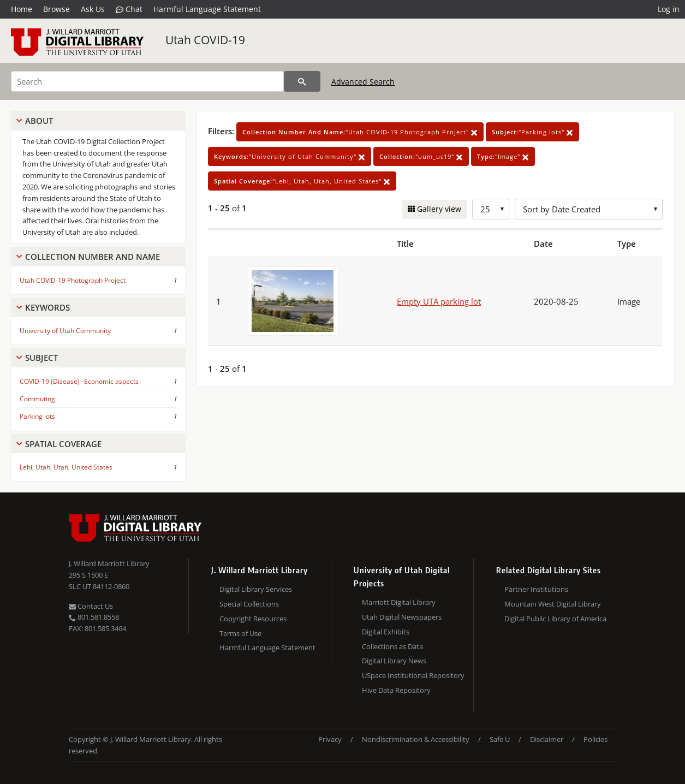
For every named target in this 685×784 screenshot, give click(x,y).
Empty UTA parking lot (439, 301)
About (39, 121)
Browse (56, 9)
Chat (129, 9)
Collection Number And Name (93, 257)
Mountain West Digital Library (553, 604)
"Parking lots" (532, 132)
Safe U (500, 739)
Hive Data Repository (396, 690)
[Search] (147, 81)
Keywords (47, 307)
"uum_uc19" (421, 156)
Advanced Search (363, 82)
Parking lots (37, 416)
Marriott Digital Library (399, 602)
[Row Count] (491, 209)
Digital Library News (394, 661)
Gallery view (438, 209)
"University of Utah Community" (290, 156)
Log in (669, 9)
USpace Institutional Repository (413, 675)
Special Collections (249, 604)
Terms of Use (240, 633)
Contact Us (91, 606)
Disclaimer (547, 739)
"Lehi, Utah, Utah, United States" (302, 181)
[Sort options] (589, 209)
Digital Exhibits (386, 632)
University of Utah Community (65, 331)
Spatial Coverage (63, 444)
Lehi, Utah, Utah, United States (66, 467)
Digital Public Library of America (555, 619)
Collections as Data (392, 646)
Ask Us (93, 9)
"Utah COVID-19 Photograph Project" (360, 132)
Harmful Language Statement (207, 9)
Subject (41, 358)
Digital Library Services (256, 589)
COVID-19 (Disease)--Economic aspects (79, 381)
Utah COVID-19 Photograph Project (73, 280)
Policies (595, 739)
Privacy (330, 739)
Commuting (37, 399)
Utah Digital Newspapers (402, 617)
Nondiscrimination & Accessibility (416, 739)
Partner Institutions (536, 589)
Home (22, 9)
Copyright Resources (253, 619)
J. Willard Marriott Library (109, 563)
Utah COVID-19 (205, 40)
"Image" (503, 156)
